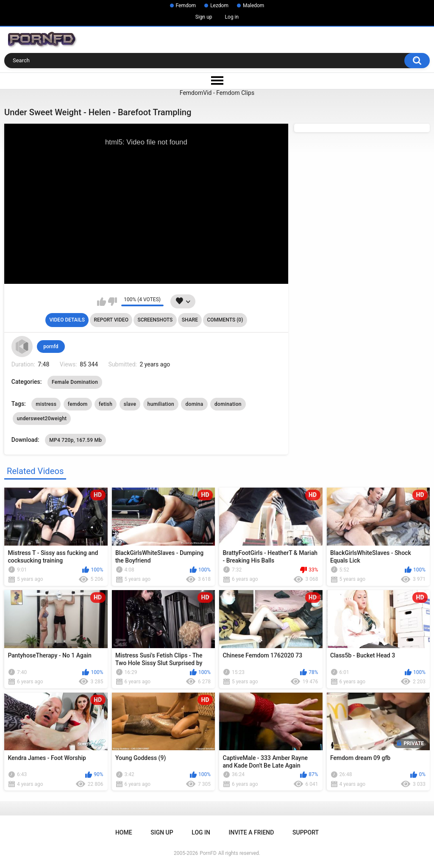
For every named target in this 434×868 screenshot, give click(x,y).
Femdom (186, 6)
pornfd (51, 347)
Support (306, 832)
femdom (78, 404)
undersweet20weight (42, 419)
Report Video (111, 320)
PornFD (208, 853)
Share (190, 320)
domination (228, 404)
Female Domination (75, 382)
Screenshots (155, 320)
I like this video (102, 302)
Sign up (204, 17)
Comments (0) (225, 320)
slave (130, 404)
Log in (232, 17)
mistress (46, 404)
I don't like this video (113, 302)
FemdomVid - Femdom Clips (217, 93)
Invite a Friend (252, 832)
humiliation (161, 404)
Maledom (253, 6)
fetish (106, 404)
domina (194, 404)
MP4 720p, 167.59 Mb (75, 440)
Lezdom (219, 6)
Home (124, 832)
